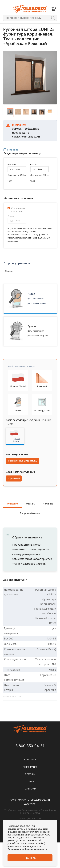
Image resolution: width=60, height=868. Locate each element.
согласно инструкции (26, 137)
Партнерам (30, 789)
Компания (30, 760)
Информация (30, 767)
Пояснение (9, 150)
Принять (30, 858)
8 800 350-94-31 (30, 746)
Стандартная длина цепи (18, 210)
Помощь (30, 774)
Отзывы (30, 781)
